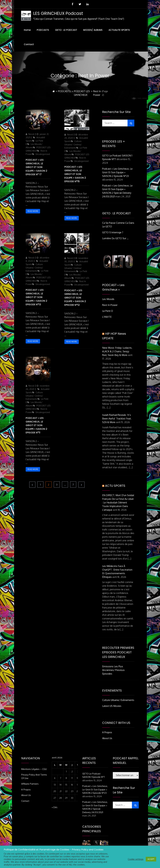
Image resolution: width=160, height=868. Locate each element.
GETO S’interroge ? (113, 232)
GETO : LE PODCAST (66, 30)
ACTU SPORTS (115, 486)
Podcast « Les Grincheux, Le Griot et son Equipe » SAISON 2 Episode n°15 (75, 174)
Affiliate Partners (30, 784)
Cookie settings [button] (136, 859)
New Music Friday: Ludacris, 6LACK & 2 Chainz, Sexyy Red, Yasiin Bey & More (117, 351)
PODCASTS (43, 30)
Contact (29, 44)
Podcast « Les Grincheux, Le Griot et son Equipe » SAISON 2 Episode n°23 (117, 172)
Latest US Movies (112, 706)
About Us (107, 738)
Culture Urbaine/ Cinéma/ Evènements (73, 144)
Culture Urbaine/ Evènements (118, 700)
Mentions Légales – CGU (34, 769)
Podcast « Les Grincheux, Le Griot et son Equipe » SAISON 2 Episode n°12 (75, 298)
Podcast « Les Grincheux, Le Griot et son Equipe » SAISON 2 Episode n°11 (36, 425)
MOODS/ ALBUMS (93, 30)
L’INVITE (107, 317)
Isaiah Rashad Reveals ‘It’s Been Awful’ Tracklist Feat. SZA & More (117, 419)
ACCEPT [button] (151, 859)
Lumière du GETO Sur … (115, 238)
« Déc (55, 807)
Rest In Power (110, 305)
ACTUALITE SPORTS (119, 30)
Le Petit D (108, 311)
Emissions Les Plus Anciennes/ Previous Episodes (113, 670)
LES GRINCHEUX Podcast (58, 13)
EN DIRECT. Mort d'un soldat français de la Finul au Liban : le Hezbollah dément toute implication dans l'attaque (118, 503)
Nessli (31, 134)
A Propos (107, 732)
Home (27, 30)
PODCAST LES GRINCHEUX (82, 93)
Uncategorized (43, 154)
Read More (33, 211)
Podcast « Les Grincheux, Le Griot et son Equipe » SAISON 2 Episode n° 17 (36, 167)
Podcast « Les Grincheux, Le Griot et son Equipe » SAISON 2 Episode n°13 (36, 297)
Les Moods (108, 299)
